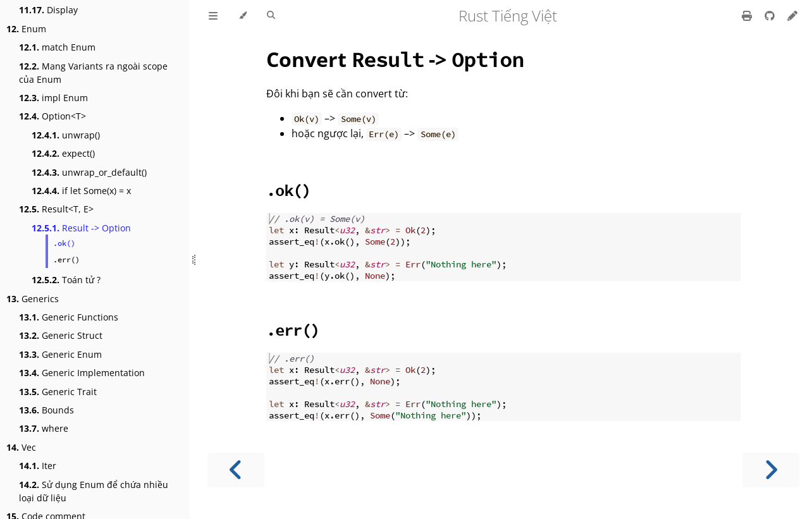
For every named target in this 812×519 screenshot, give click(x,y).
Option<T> (52, 116)
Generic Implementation (82, 373)
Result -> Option (81, 228)
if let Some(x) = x (81, 191)
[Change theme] (243, 16)
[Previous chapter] (236, 470)
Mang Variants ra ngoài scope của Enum (93, 73)
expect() (63, 153)
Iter (38, 466)
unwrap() (66, 135)
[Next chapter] (771, 470)
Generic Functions (69, 317)
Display (48, 10)
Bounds (46, 410)
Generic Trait (58, 392)
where (44, 428)
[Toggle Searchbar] (271, 16)
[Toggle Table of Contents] (213, 16)
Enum (26, 29)
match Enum (57, 47)
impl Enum (53, 98)
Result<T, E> (56, 209)
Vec (21, 447)
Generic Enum (60, 354)
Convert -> (395, 59)
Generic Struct (61, 335)
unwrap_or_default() (89, 172)
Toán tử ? (66, 280)
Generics (33, 299)
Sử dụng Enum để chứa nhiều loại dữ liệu (94, 491)
